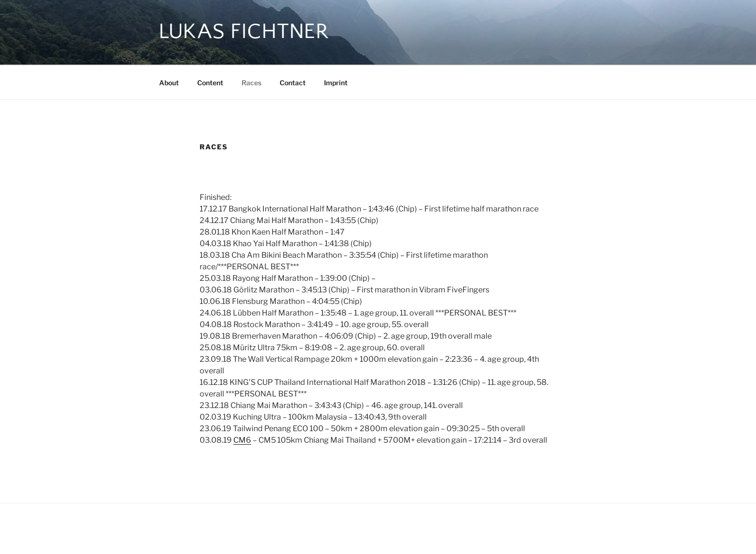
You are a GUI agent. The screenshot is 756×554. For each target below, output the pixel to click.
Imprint (336, 83)
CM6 (242, 440)
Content (210, 83)
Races (251, 83)
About (169, 83)
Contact (293, 83)
